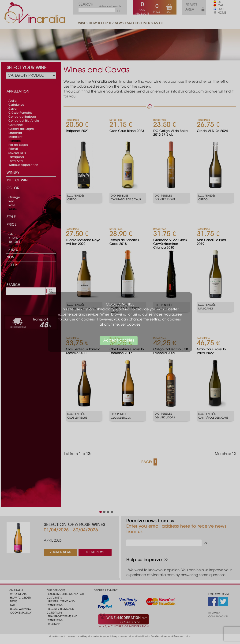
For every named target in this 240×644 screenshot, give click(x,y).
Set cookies (130, 325)
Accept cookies (119, 341)
